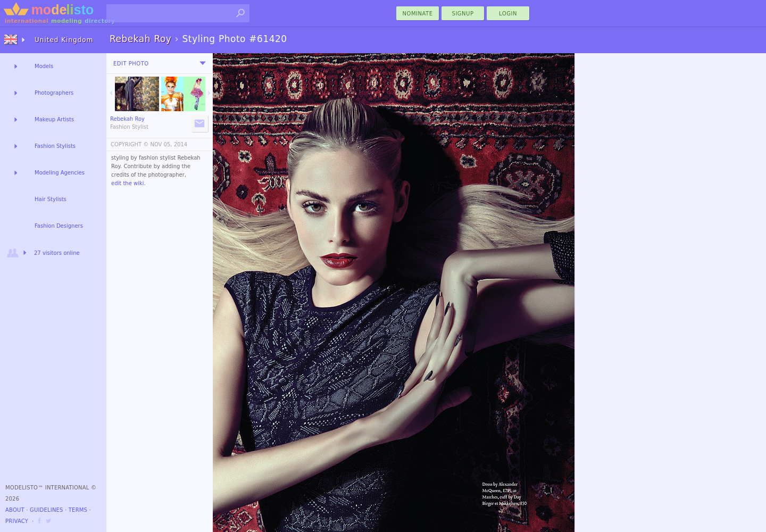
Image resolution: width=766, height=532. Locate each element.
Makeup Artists (54, 119)
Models (44, 66)
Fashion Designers (59, 226)
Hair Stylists (51, 199)
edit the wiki (128, 183)
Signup (463, 14)
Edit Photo (131, 64)
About (15, 510)
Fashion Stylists (55, 146)
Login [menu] (508, 14)
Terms (78, 510)
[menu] (203, 63)
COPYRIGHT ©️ (130, 144)
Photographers (54, 93)
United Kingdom (64, 40)
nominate (418, 14)
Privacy (17, 521)
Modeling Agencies (60, 173)
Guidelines (47, 510)
